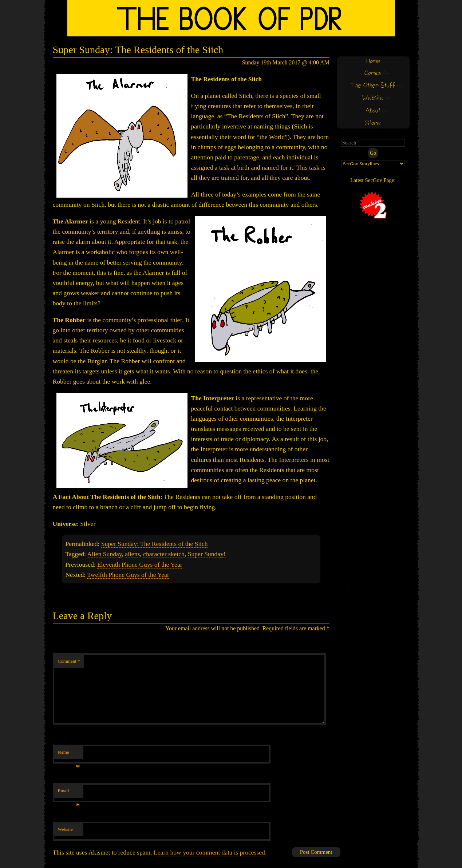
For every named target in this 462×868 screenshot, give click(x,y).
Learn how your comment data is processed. (210, 852)
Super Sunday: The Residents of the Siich (155, 544)
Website (66, 829)
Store (373, 123)
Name (69, 754)
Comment (69, 661)
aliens (132, 554)
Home (373, 61)
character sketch (164, 554)
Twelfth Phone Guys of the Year (128, 575)
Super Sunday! (207, 554)
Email (69, 793)
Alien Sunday (104, 554)
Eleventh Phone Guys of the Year (140, 564)
